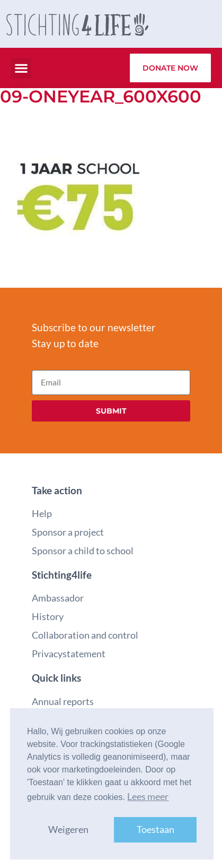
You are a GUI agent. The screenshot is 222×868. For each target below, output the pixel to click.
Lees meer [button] (148, 797)
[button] (21, 68)
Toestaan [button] (156, 830)
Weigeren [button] (68, 830)
